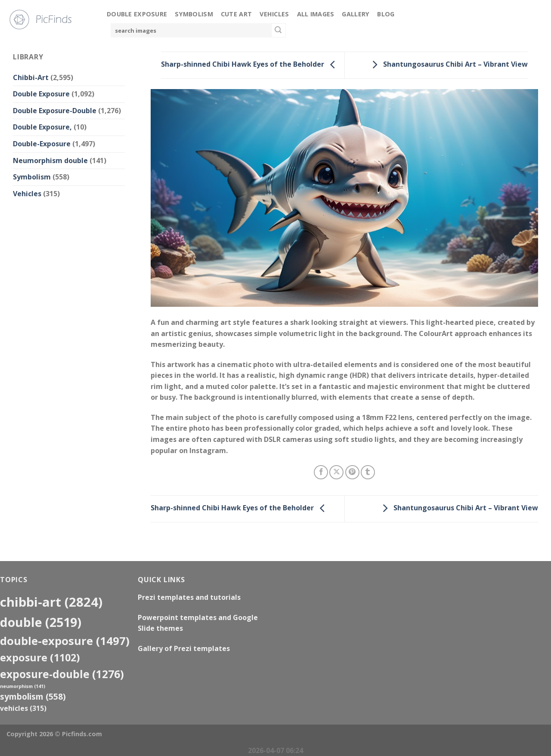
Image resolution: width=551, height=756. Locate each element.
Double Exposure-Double (55, 111)
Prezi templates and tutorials (189, 597)
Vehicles (274, 14)
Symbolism (194, 14)
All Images (316, 14)
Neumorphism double (50, 160)
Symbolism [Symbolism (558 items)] (33, 696)
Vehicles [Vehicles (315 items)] (23, 708)
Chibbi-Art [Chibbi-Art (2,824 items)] (51, 602)
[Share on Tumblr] (368, 472)
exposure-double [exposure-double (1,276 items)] (62, 674)
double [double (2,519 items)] (41, 622)
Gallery (356, 14)
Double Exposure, (42, 127)
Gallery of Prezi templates (184, 648)
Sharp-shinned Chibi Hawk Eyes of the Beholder (250, 65)
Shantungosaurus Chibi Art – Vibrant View (448, 65)
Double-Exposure (42, 144)
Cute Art (236, 14)
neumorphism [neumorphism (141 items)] (23, 686)
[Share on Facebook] (321, 472)
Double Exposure (137, 14)
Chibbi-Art (31, 77)
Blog (386, 14)
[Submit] (279, 31)
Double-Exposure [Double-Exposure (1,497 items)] (65, 641)
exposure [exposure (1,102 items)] (40, 657)
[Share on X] (336, 472)
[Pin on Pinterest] (352, 472)
